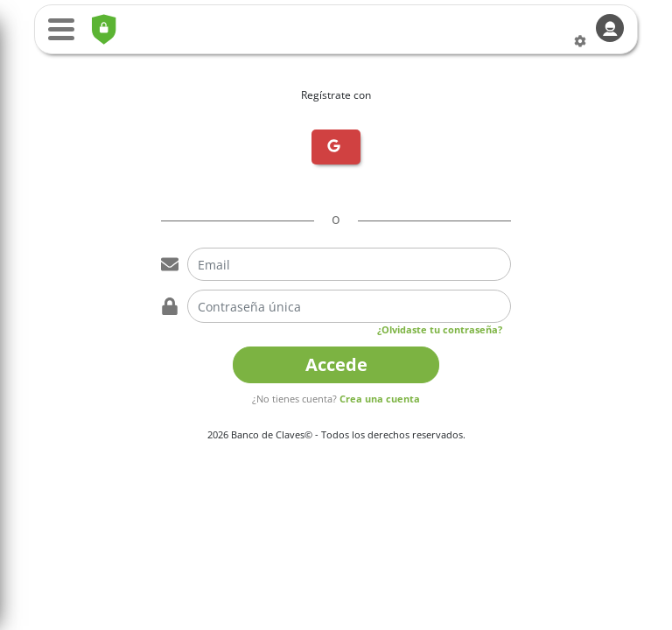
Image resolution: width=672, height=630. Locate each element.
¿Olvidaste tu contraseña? (440, 329)
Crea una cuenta (380, 399)
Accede (336, 364)
